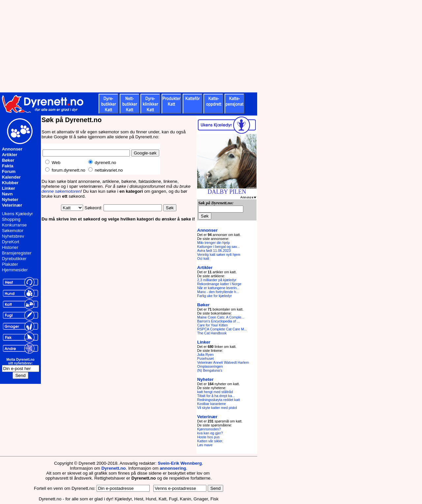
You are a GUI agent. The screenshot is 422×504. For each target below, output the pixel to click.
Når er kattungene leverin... (218, 288)
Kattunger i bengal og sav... (218, 247)
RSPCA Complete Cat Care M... (222, 329)
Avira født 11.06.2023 (214, 251)
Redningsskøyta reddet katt (219, 400)
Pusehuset (205, 358)
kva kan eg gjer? (210, 433)
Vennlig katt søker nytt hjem (219, 254)
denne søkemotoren (61, 191)
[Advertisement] (162, 46)
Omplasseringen (210, 366)
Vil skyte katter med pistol (217, 408)
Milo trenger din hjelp (213, 243)
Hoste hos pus (208, 437)
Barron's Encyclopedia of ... (218, 321)
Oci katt (203, 258)
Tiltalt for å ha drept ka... (216, 396)
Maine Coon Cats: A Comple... (221, 317)
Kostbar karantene (211, 404)
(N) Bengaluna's (210, 370)
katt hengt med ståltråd (215, 392)
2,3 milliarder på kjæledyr (217, 280)
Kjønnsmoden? (209, 429)
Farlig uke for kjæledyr (214, 296)
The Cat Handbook (212, 333)
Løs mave (205, 445)
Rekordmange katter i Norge (219, 284)
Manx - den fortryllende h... (218, 292)
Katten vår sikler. (210, 441)
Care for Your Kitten (212, 325)
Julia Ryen (205, 354)
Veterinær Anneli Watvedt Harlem (223, 362)
